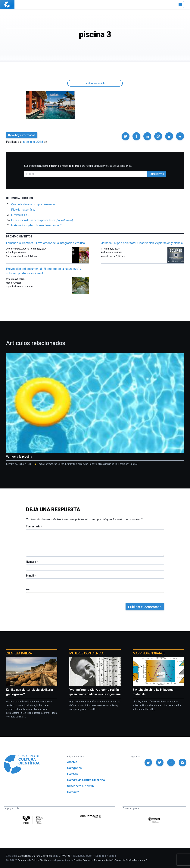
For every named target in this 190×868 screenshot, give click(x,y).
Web (29, 589)
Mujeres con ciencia (86, 653)
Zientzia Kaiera (19, 653)
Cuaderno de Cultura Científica (34, 860)
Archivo (72, 762)
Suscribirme (157, 174)
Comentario (34, 526)
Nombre (32, 562)
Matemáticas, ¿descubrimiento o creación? (36, 225)
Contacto (73, 792)
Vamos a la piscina (19, 457)
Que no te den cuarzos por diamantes (33, 204)
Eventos (72, 774)
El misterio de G (20, 215)
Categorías (74, 768)
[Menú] (180, 5)
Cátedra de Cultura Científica (86, 780)
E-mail (31, 576)
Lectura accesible (95, 83)
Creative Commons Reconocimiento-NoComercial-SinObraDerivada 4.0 (110, 860)
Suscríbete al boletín (80, 786)
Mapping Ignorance (149, 653)
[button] (126, 136)
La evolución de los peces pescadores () (42, 220)
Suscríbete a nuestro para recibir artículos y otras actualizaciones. (78, 166)
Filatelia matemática (23, 210)
